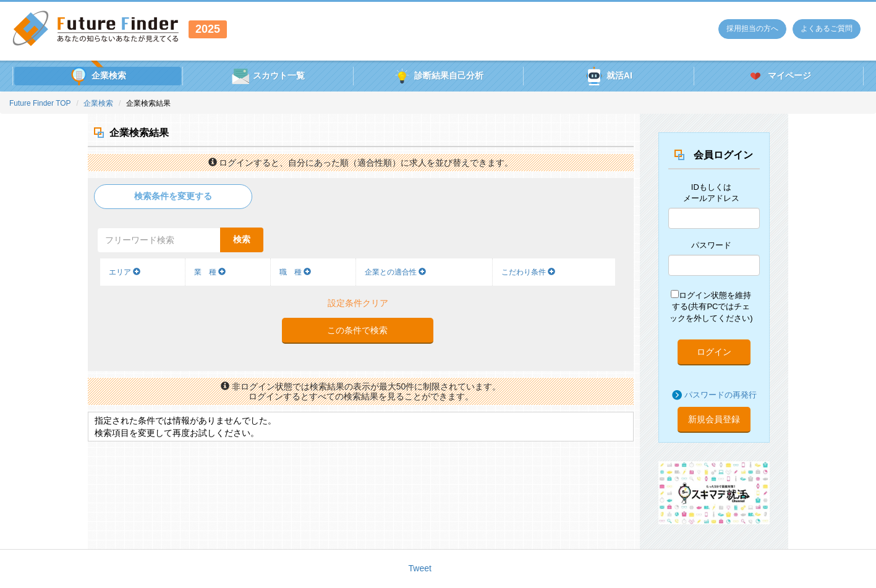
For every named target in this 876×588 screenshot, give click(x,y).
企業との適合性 (395, 272)
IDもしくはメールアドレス (711, 193)
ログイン (714, 352)
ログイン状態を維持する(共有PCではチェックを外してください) (711, 306)
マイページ (779, 76)
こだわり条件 (528, 272)
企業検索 (98, 76)
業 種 (210, 272)
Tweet (420, 568)
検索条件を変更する (173, 196)
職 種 (295, 272)
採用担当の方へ (752, 28)
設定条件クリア (358, 303)
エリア (125, 272)
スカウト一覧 (268, 76)
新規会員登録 (714, 419)
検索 (242, 239)
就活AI (609, 76)
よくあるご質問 (827, 28)
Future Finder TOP (40, 103)
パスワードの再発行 (721, 395)
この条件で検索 (357, 330)
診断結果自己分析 (438, 76)
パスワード (711, 245)
